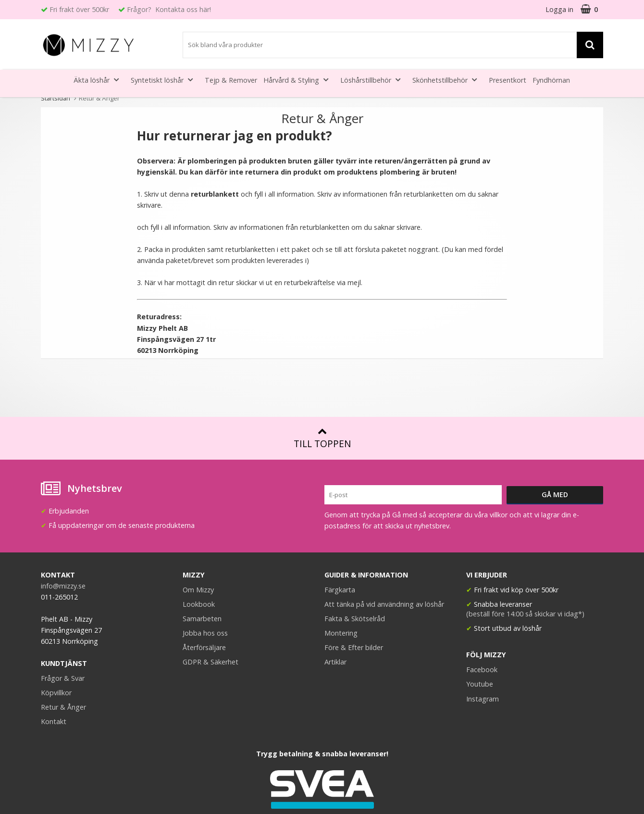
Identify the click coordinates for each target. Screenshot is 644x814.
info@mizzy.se (63, 586)
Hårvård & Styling (299, 80)
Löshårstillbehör (373, 80)
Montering (341, 633)
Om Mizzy (198, 590)
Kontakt (54, 721)
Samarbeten (202, 619)
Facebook (482, 670)
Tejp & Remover (231, 80)
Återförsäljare (204, 647)
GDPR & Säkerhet (211, 662)
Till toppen (322, 438)
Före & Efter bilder (354, 647)
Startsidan (56, 98)
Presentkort (508, 80)
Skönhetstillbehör (447, 80)
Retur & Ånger (63, 707)
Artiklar (335, 662)
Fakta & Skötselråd (355, 619)
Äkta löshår (99, 80)
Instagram (483, 699)
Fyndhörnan (551, 80)
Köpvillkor (56, 693)
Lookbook (199, 604)
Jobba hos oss (205, 633)
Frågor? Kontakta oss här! (169, 9)
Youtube (480, 684)
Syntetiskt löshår (165, 80)
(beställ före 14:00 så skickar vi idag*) (525, 614)
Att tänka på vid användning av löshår (384, 604)
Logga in (559, 9)
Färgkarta (340, 590)
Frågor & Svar (63, 678)
